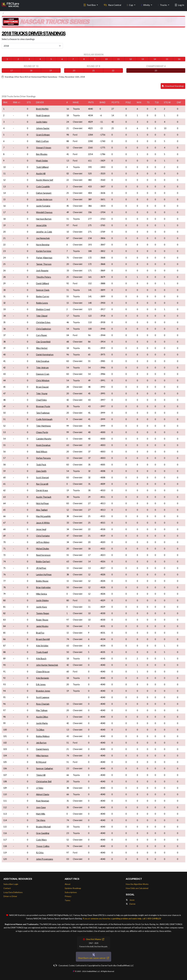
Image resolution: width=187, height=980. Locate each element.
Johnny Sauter (43, 128)
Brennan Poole (43, 406)
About (68, 884)
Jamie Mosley (42, 626)
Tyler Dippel (42, 316)
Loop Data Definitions (13, 892)
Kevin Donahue (43, 445)
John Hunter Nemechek (47, 665)
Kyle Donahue (43, 361)
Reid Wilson (42, 452)
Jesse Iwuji (41, 529)
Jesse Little (41, 225)
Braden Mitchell (43, 827)
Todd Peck (41, 465)
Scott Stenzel (42, 477)
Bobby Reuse (42, 581)
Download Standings (173, 86)
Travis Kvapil (42, 652)
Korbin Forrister (44, 251)
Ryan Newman (43, 801)
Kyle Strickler (42, 646)
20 (74, 70)
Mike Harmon (42, 756)
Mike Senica (41, 594)
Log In (180, 4)
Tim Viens (41, 820)
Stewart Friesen (44, 148)
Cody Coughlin (43, 187)
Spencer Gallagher (45, 768)
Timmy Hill (41, 775)
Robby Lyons (42, 303)
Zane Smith (41, 471)
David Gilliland (43, 283)
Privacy (68, 896)
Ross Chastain (43, 704)
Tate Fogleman (43, 413)
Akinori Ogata (43, 794)
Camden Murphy (44, 439)
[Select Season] (32, 46)
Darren (131, 904)
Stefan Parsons (43, 458)
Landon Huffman (44, 575)
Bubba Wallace (43, 736)
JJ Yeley (40, 788)
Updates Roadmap (73, 888)
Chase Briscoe (43, 672)
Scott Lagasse (43, 697)
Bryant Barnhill (43, 639)
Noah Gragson (43, 115)
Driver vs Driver (10, 896)
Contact (7, 888)
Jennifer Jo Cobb (44, 232)
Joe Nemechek (43, 238)
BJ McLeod (41, 762)
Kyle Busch (41, 659)
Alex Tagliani (42, 510)
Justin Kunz (41, 607)
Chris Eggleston (44, 329)
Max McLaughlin (43, 516)
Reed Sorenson (43, 555)
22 (113, 70)
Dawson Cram (43, 374)
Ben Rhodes (42, 154)
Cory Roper (42, 335)
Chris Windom (43, 380)
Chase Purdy (42, 432)
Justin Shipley (42, 600)
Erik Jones (41, 684)
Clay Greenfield (43, 342)
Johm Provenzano (45, 859)
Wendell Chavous (44, 212)
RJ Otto (40, 853)
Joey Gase (41, 807)
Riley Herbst (42, 348)
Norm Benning (43, 245)
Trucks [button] (163, 4)
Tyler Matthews (43, 426)
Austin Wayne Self (45, 180)
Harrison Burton (44, 219)
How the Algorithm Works (137, 884)
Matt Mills (41, 814)
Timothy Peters (44, 277)
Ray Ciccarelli (42, 484)
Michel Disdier (43, 549)
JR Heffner (41, 568)
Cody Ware (41, 840)
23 (156, 70)
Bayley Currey (43, 296)
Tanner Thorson (44, 264)
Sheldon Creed (43, 309)
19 (51, 70)
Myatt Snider (42, 161)
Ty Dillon (40, 730)
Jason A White (43, 523)
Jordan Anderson (44, 199)
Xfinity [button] (146, 4)
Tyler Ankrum (42, 368)
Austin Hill (41, 174)
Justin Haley (42, 122)
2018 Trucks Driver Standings (41, 33)
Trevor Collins (43, 846)
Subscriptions (71, 892)
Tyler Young (42, 393)
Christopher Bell (44, 781)
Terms (67, 900)
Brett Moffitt (42, 109)
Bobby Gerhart (43, 561)
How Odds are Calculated (137, 888)
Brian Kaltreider (43, 587)
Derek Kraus (42, 490)
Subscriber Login (11, 884)
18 (31, 70)
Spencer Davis (43, 290)
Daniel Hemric (43, 749)
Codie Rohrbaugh (44, 419)
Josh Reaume (42, 271)
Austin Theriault (44, 497)
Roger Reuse (42, 620)
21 (93, 70)
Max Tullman (42, 710)
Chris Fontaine (43, 536)
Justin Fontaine (43, 206)
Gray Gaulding (43, 833)
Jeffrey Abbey (43, 542)
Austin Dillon (42, 717)
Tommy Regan (43, 613)
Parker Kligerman (44, 258)
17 (12, 70)
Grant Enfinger (43, 135)
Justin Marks (42, 723)
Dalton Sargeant (44, 193)
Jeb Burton (41, 743)
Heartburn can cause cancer (93, 958)
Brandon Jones (43, 691)
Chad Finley (41, 400)
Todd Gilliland (42, 167)
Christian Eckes (43, 322)
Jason (130, 900)
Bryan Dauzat (42, 387)
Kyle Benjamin (43, 678)
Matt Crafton (42, 141)
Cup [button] (130, 4)
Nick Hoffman (42, 503)
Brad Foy (40, 633)
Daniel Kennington (45, 355)
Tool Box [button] (90, 4)
